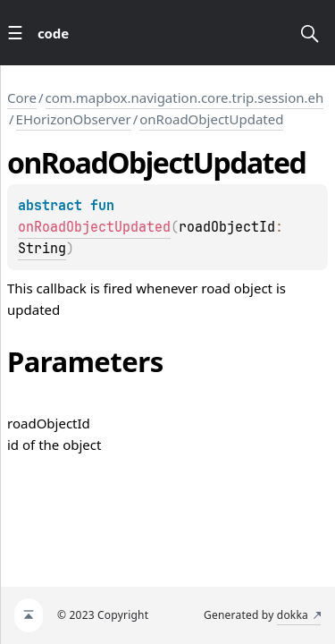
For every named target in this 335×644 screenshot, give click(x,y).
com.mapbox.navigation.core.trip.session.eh (185, 97)
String (42, 249)
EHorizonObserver (74, 119)
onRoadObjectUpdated (211, 119)
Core (22, 97)
